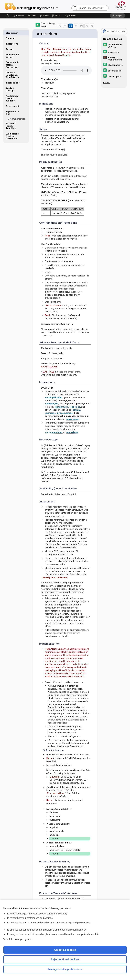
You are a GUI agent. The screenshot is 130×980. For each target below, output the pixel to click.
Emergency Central (31, 6)
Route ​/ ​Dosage (10, 84)
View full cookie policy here (18, 939)
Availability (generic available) (12, 93)
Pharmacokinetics (12, 50)
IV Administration (16, 113)
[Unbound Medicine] (119, 5)
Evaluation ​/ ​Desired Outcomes (13, 131)
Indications (12, 38)
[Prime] (44, 16)
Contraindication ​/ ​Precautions (12, 59)
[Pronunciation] (66, 71)
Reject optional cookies (65, 959)
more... (107, 82)
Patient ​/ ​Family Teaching (11, 120)
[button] (71, 16)
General (10, 33)
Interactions (13, 77)
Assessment (12, 101)
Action (9, 44)
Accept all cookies (65, 950)
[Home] (8, 16)
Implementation (12, 107)
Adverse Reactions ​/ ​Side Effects (12, 69)
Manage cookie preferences (65, 969)
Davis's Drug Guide (45, 25)
